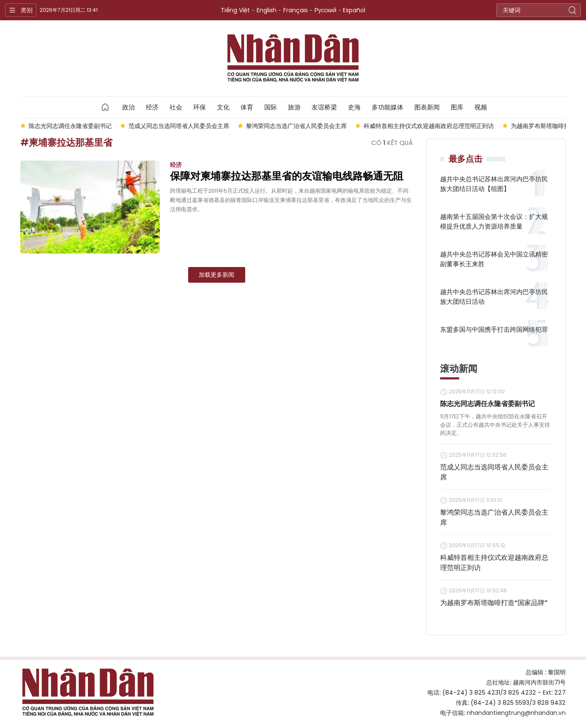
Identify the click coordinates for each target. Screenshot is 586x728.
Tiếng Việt (235, 10)
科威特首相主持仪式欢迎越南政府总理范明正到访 (494, 563)
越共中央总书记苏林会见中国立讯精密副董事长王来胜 (494, 259)
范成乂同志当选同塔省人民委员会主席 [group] (179, 126)
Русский (326, 10)
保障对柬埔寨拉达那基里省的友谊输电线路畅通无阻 (287, 176)
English (267, 10)
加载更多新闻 (216, 275)
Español (354, 10)
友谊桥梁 (324, 107)
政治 (129, 107)
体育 (247, 107)
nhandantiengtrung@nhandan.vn (516, 713)
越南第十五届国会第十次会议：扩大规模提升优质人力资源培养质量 (494, 221)
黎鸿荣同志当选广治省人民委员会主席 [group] (296, 126)
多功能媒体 (387, 107)
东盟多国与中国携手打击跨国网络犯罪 (494, 329)
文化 (223, 107)
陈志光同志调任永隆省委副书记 (487, 404)
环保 (200, 107)
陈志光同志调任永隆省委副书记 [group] (70, 126)
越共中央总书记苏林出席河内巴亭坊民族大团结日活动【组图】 (494, 184)
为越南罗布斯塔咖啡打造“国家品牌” (494, 603)
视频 (481, 107)
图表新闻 (427, 107)
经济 (152, 107)
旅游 (294, 107)
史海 (354, 107)
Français (296, 10)
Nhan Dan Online (293, 58)
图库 (457, 107)
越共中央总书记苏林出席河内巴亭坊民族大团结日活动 (494, 297)
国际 (271, 107)
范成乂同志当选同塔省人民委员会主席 (494, 472)
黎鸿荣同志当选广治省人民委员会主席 (494, 517)
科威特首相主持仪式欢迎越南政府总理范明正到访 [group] (429, 126)
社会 (176, 107)
